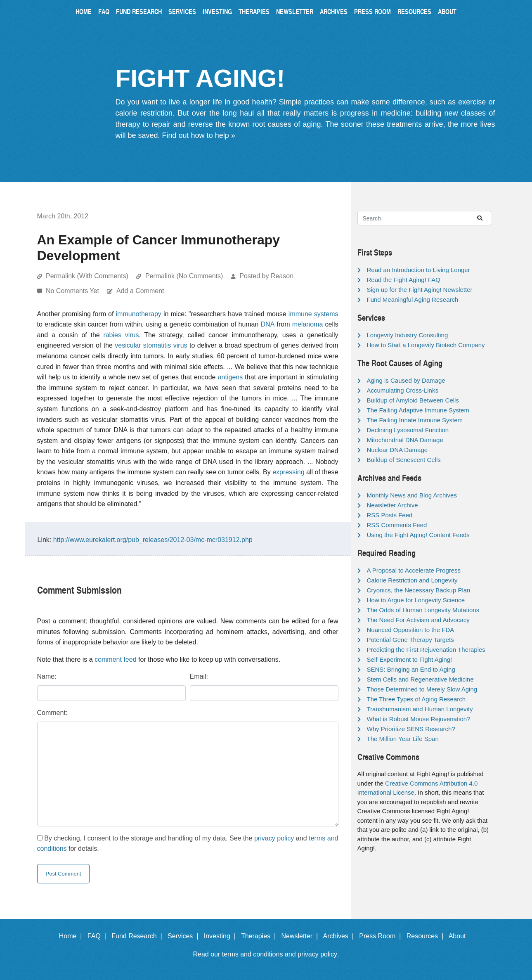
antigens (231, 377)
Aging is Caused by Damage (406, 380)
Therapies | (260, 936)
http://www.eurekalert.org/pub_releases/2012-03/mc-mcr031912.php (153, 540)
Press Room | (382, 936)
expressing (288, 472)
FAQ (104, 11)
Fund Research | (138, 936)
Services (182, 11)
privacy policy (274, 838)
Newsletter (295, 11)
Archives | (340, 936)
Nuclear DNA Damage (397, 450)
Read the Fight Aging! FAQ (404, 280)
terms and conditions (253, 954)
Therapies (254, 11)
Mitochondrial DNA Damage (405, 440)
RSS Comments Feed (397, 525)
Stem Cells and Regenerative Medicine (420, 679)
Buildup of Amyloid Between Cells (413, 400)
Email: (199, 676)
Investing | (222, 936)
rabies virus (121, 335)
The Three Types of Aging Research (416, 699)
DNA (268, 324)
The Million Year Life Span (403, 739)
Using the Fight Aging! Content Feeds (418, 535)
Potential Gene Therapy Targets (410, 640)
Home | (72, 936)
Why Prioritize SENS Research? (411, 729)
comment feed (115, 659)
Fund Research (139, 11)
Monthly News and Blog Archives (412, 495)
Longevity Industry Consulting (408, 335)
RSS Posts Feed (390, 515)
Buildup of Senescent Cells (404, 460)
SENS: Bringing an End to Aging (411, 669)
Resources (414, 11)
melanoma (308, 324)
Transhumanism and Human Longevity (420, 709)
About (447, 11)
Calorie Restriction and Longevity (412, 580)
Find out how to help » (199, 135)
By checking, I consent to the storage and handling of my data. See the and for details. (188, 844)
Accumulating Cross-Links (403, 390)
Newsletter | (301, 936)
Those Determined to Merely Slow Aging (422, 689)
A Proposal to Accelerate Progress (414, 570)
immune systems (313, 314)
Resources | (427, 936)
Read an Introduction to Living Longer (419, 270)
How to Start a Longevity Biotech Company (426, 345)
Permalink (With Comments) (87, 276)
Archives (334, 11)
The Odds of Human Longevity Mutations (423, 610)
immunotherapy (139, 314)
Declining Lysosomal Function (408, 430)
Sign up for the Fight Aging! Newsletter (420, 290)
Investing (217, 11)
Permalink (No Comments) (184, 276)
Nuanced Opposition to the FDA (411, 630)
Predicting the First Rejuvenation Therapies (426, 650)
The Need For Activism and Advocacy (418, 620)
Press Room (372, 11)
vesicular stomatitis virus (151, 345)
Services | (185, 936)
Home (84, 11)
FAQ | (99, 936)
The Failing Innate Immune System (415, 420)
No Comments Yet (73, 291)
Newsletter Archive (392, 505)
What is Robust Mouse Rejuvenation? (419, 719)
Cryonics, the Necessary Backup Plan (419, 590)
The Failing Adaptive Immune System (418, 410)
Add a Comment (140, 291)
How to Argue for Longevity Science (416, 600)
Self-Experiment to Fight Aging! (410, 659)
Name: (47, 676)
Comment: (52, 713)
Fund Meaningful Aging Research (413, 299)
